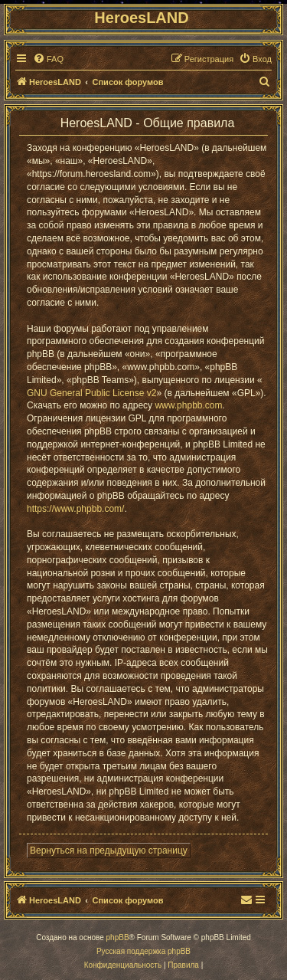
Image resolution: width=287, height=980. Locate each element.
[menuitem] (48, 59)
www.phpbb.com (188, 405)
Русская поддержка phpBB (143, 951)
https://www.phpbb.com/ (75, 509)
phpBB (118, 937)
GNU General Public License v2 (91, 393)
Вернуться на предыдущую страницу (109, 851)
